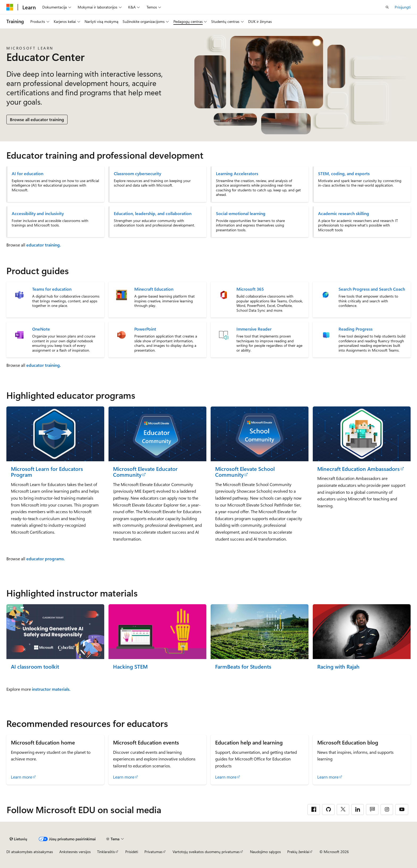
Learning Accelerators (237, 174)
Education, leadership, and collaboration (153, 213)
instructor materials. (51, 689)
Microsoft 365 (250, 289)
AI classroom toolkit (35, 667)
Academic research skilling (344, 213)
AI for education (28, 174)
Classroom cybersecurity (137, 174)
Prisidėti (132, 852)
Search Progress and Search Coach (372, 289)
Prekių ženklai (298, 852)
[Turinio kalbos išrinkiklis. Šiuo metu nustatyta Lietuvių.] (18, 839)
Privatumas (153, 852)
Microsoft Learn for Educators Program (47, 472)
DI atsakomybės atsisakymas (30, 852)
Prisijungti (403, 7)
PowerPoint (145, 329)
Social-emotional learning (241, 213)
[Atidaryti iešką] (387, 7)
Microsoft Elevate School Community (245, 472)
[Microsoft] (10, 7)
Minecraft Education (154, 289)
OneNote (41, 329)
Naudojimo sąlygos (265, 852)
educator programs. (46, 559)
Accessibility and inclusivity (38, 213)
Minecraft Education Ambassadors (358, 469)
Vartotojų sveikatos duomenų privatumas (206, 852)
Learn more (22, 777)
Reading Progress (356, 329)
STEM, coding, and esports (344, 174)
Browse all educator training (37, 119)
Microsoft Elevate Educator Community (145, 472)
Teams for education (52, 289)
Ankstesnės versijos (75, 852)
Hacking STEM (130, 667)
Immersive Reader (254, 329)
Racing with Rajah (338, 667)
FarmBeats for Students (243, 667)
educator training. (44, 245)
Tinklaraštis (106, 852)
